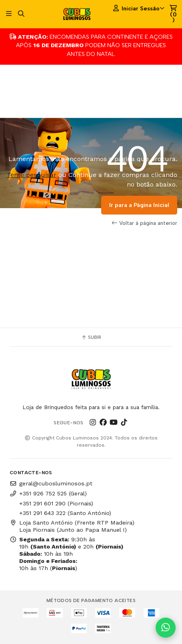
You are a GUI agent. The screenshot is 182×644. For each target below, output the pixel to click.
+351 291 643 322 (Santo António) (65, 513)
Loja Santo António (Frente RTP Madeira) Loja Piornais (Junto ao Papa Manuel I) (72, 526)
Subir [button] (91, 337)
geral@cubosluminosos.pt (51, 483)
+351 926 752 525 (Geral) (48, 493)
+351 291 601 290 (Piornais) (56, 503)
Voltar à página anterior (144, 223)
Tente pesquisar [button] (32, 175)
